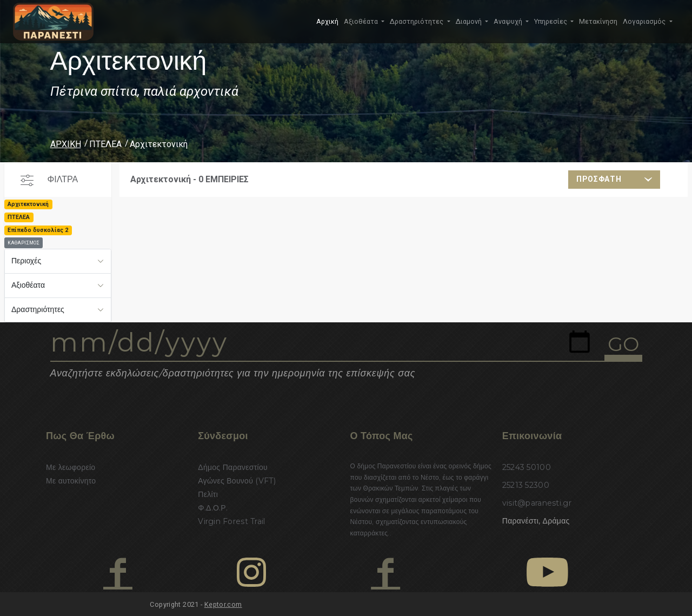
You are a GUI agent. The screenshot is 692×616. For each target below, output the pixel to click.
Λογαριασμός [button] (645, 21)
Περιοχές (26, 261)
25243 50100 (527, 467)
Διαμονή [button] (470, 21)
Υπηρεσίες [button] (551, 21)
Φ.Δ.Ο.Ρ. (213, 508)
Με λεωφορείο (71, 467)
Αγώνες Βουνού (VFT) (237, 481)
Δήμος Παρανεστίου (233, 467)
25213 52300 (526, 485)
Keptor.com (223, 604)
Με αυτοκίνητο (71, 481)
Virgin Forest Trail (231, 521)
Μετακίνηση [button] (598, 21)
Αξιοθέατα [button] (362, 21)
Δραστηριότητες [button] (417, 21)
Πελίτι (208, 494)
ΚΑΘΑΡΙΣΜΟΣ (24, 243)
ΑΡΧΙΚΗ (66, 144)
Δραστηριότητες (38, 309)
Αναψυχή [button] (509, 21)
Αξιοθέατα (28, 285)
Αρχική (327, 21)
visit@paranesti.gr (537, 503)
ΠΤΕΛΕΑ (105, 144)
